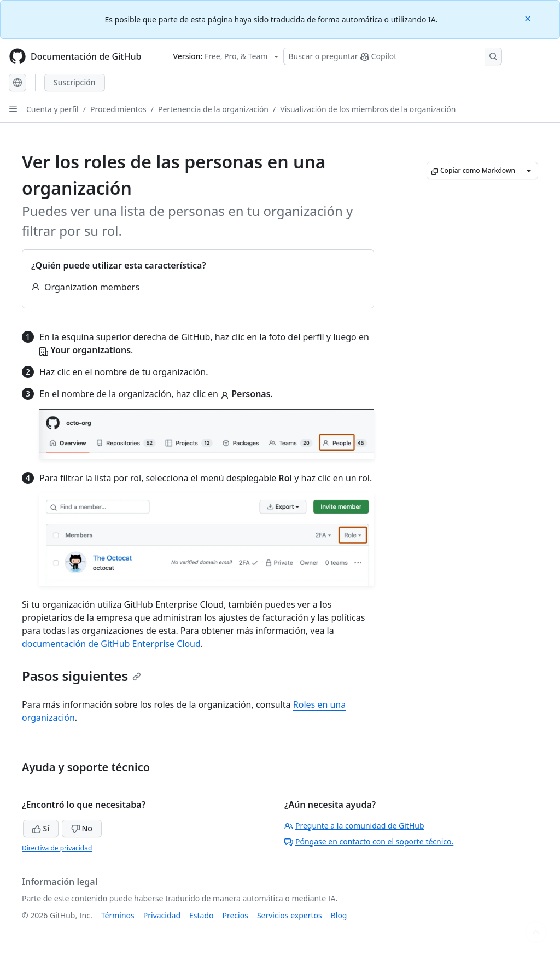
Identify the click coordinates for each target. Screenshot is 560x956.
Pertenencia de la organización (213, 109)
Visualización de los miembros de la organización (368, 109)
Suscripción (75, 82)
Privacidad (162, 915)
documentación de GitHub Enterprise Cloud (111, 644)
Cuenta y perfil (52, 109)
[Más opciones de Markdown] (529, 171)
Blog (339, 915)
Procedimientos (118, 109)
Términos (118, 915)
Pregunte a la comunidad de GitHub (354, 826)
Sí (41, 828)
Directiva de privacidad (57, 848)
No (82, 828)
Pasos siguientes (81, 676)
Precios (235, 915)
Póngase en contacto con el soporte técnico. (369, 841)
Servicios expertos (290, 915)
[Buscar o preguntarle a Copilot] (393, 56)
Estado (201, 915)
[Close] (529, 18)
